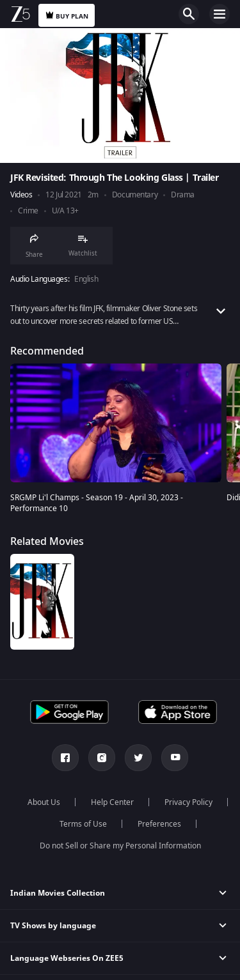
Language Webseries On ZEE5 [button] (67, 958)
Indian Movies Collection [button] (58, 893)
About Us (44, 802)
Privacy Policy (188, 802)
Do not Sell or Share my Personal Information (120, 846)
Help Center (112, 802)
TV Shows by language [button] (53, 926)
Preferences (159, 824)
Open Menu (220, 14)
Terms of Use (83, 824)
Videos (21, 195)
